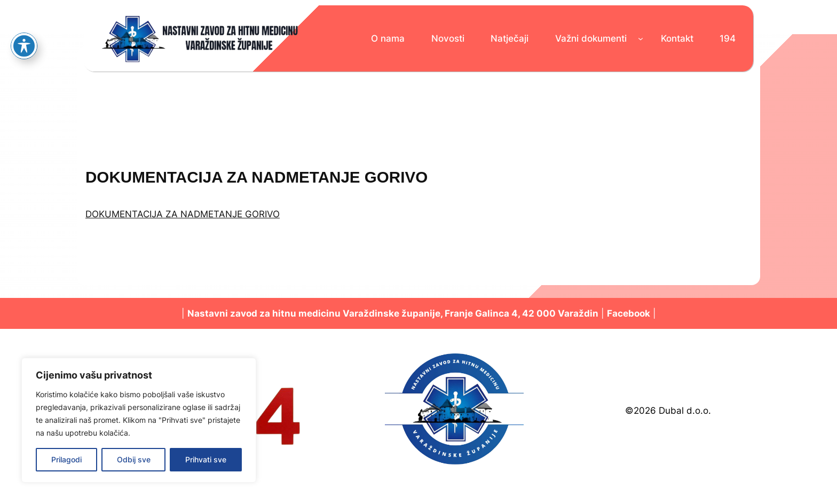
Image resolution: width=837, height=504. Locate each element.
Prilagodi (66, 459)
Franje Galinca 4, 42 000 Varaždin (522, 313)
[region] (139, 420)
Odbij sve (134, 459)
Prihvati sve (206, 459)
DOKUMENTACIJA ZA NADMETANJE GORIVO (183, 214)
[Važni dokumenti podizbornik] (641, 38)
